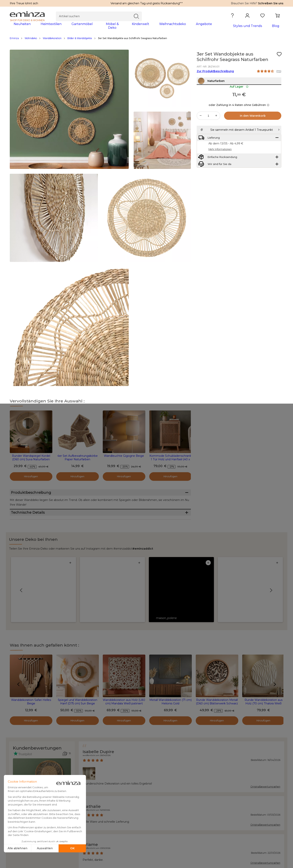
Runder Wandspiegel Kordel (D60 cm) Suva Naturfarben (31, 460)
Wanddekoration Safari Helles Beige (31, 621)
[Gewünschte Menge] (208, 127)
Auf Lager (239, 98)
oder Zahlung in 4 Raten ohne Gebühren (239, 116)
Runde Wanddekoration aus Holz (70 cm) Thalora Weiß (264, 621)
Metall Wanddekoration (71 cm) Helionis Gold (171, 621)
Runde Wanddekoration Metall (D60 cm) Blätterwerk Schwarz (217, 621)
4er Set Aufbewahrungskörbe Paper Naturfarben (78, 460)
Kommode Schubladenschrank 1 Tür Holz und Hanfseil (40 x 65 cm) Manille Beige (170, 462)
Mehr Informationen (220, 170)
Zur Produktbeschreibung (215, 74)
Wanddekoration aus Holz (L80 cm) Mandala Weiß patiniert (124, 621)
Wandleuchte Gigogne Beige (124, 458)
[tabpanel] (113, 28)
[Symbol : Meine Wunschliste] (279, 57)
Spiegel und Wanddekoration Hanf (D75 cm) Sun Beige (78, 621)
